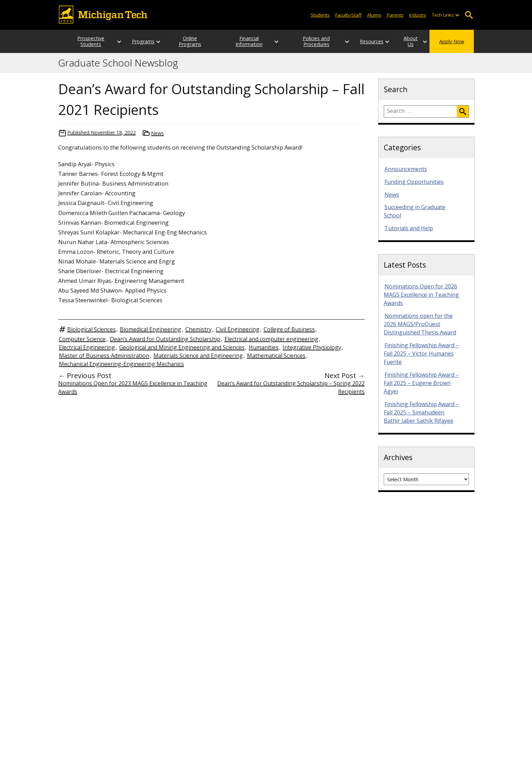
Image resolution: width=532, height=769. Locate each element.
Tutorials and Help (409, 228)
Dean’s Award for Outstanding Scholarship (165, 339)
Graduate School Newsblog (118, 63)
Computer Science (82, 339)
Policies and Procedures (305, 41)
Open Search (469, 15)
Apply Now (452, 41)
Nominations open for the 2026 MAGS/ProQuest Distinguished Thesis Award (420, 324)
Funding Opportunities (414, 182)
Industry (418, 15)
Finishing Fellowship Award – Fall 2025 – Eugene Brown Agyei (421, 383)
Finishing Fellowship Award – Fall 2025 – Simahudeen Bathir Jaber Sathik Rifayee (421, 412)
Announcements (406, 169)
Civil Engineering (238, 329)
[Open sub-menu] (457, 15)
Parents (395, 15)
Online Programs (189, 41)
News (157, 133)
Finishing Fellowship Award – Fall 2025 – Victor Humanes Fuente (421, 354)
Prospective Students (84, 41)
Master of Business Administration (104, 356)
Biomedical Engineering (150, 329)
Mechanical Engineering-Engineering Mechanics (121, 364)
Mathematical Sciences (276, 356)
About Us (404, 41)
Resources (358, 41)
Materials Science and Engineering (198, 356)
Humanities (264, 347)
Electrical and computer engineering (271, 339)
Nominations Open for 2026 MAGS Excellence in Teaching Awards (421, 295)
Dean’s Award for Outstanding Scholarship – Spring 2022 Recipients (291, 387)
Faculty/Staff (348, 15)
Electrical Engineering (87, 347)
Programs (136, 41)
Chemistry (198, 329)
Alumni (374, 15)
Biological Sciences (91, 329)
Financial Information (247, 41)
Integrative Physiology (312, 347)
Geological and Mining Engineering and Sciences (182, 347)
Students (320, 15)
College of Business (289, 329)
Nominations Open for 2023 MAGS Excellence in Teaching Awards (133, 387)
